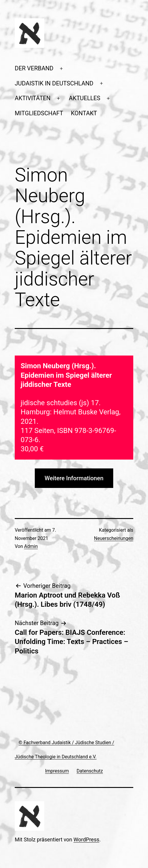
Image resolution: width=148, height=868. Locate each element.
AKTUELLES (85, 98)
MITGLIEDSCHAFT (39, 113)
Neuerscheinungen (114, 538)
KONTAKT (84, 113)
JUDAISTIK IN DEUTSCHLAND (54, 83)
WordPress (86, 839)
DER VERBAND (34, 68)
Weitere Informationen (74, 478)
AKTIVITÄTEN (33, 98)
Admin (31, 546)
